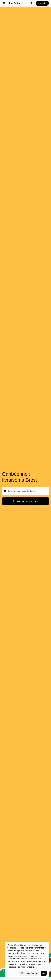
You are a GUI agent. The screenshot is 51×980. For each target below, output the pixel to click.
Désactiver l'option (29, 973)
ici (33, 967)
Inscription (42, 3)
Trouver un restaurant (26, 501)
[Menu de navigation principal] (4, 3)
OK (44, 973)
